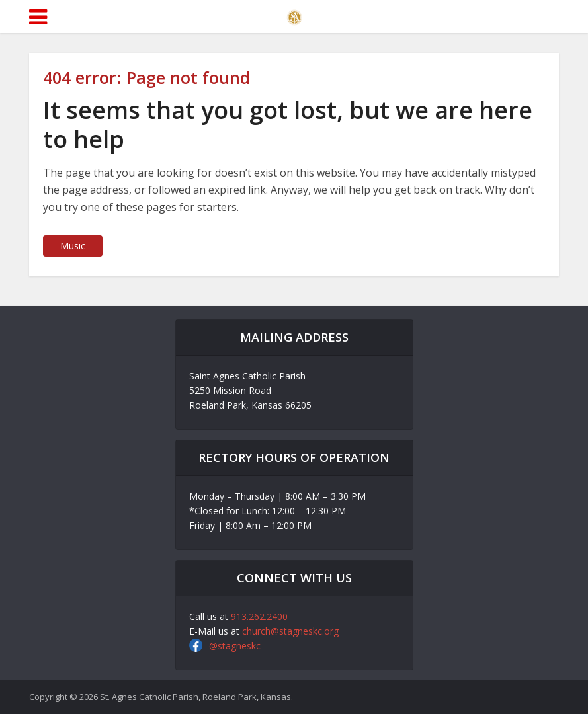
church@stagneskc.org (290, 631)
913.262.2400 (259, 616)
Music (73, 246)
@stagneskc (235, 646)
